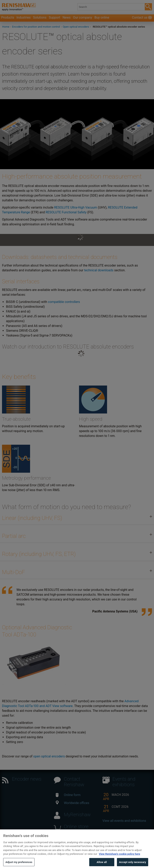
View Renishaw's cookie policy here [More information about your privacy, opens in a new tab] (120, 861)
